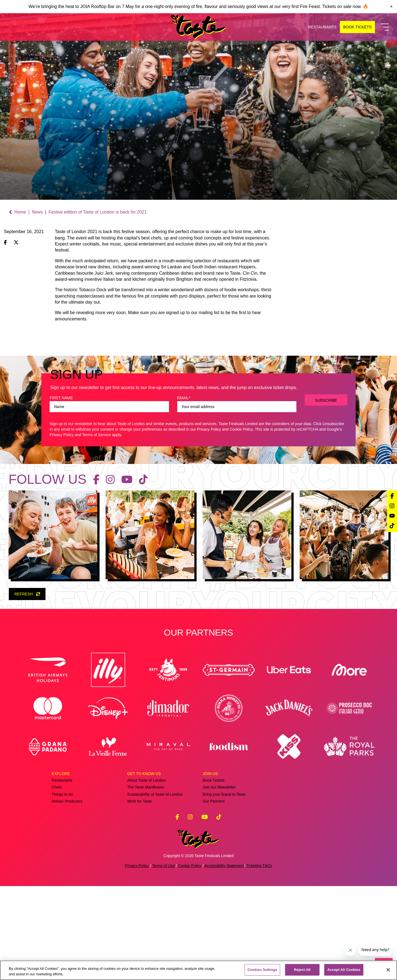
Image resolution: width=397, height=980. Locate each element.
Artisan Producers (67, 895)
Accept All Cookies (344, 970)
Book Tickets (214, 874)
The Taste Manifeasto (146, 881)
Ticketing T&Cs (259, 959)
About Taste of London (146, 874)
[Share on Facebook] (5, 243)
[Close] (388, 970)
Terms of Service (96, 529)
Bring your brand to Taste (224, 888)
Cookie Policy (241, 523)
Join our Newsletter (219, 881)
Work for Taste (140, 895)
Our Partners (214, 895)
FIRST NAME (61, 492)
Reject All (302, 970)
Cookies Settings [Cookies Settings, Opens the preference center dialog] (262, 970)
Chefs (57, 881)
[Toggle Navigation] (385, 27)
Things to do (62, 888)
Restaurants (62, 874)
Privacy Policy (209, 523)
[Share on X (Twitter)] (16, 243)
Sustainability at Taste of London (155, 888)
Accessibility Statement (224, 959)
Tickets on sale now (341, 6)
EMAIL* (184, 492)
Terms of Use (163, 959)
